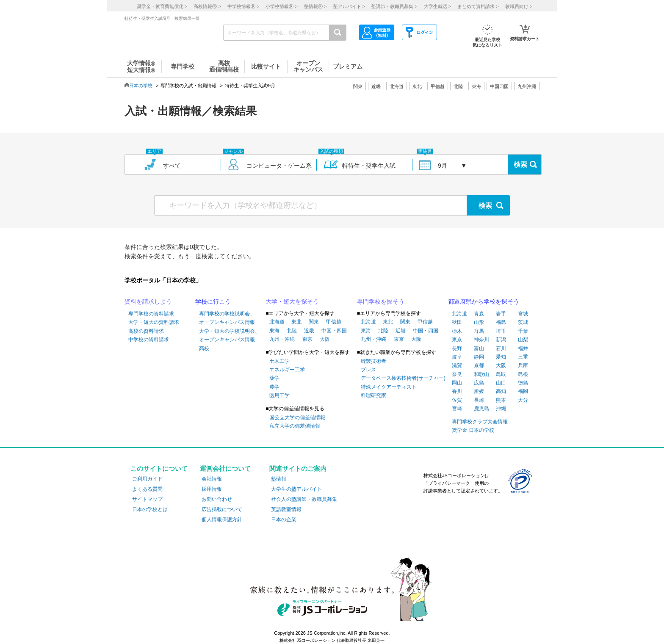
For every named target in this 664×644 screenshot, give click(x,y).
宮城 (523, 314)
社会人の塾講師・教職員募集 (304, 499)
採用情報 (212, 489)
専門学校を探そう (381, 301)
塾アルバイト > (349, 6)
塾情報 (279, 479)
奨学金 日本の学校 (473, 430)
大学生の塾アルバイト (296, 489)
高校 (204, 348)
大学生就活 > (437, 6)
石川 (501, 348)
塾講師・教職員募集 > (394, 6)
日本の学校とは (150, 509)
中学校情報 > (243, 6)
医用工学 (279, 395)
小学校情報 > (281, 6)
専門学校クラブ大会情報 (480, 422)
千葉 (523, 331)
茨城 (523, 322)
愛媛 (479, 391)
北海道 (397, 86)
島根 (523, 374)
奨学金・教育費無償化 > (162, 6)
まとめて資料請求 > (478, 6)
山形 (479, 322)
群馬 (479, 331)
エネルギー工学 (287, 370)
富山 (479, 348)
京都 (479, 365)
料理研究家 (373, 395)
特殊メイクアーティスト (389, 387)
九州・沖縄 (282, 339)
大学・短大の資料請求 (154, 322)
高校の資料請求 (146, 331)
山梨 (523, 340)
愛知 (501, 357)
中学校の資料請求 (149, 340)
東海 (274, 331)
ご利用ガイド (147, 479)
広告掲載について (222, 509)
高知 (501, 391)
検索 (520, 164)
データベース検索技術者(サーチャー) (403, 378)
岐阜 (457, 357)
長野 (457, 348)
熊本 (501, 400)
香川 (457, 391)
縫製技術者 (373, 361)
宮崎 (457, 409)
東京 (307, 339)
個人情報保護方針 (222, 520)
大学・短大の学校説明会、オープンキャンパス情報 (230, 335)
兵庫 (523, 365)
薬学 (274, 378)
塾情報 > (315, 6)
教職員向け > (519, 6)
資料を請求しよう (148, 301)
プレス (368, 370)
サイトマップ (147, 499)
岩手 (501, 314)
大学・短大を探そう (292, 301)
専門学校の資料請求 (151, 314)
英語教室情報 (286, 509)
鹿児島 (481, 409)
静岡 (479, 357)
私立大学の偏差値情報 (295, 426)
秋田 (457, 322)
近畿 (309, 331)
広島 (479, 383)
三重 (523, 357)
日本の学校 (141, 86)
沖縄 (501, 409)
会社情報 (212, 479)
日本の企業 (284, 520)
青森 (479, 314)
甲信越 (334, 322)
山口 (501, 383)
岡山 (457, 383)
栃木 (457, 331)
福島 (501, 322)
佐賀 (457, 400)
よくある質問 (147, 489)
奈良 (457, 374)
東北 (296, 322)
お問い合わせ (217, 499)
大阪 (325, 339)
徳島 (523, 383)
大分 (523, 400)
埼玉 (501, 331)
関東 (314, 322)
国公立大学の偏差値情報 (297, 417)
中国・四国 (334, 331)
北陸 (292, 331)
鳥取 (501, 374)
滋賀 (457, 365)
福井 (523, 348)
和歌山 (481, 374)
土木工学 (279, 361)
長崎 (479, 400)
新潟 (501, 340)
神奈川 (481, 340)
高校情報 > (207, 6)
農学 (274, 387)
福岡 (523, 391)
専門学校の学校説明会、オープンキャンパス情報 (227, 318)
